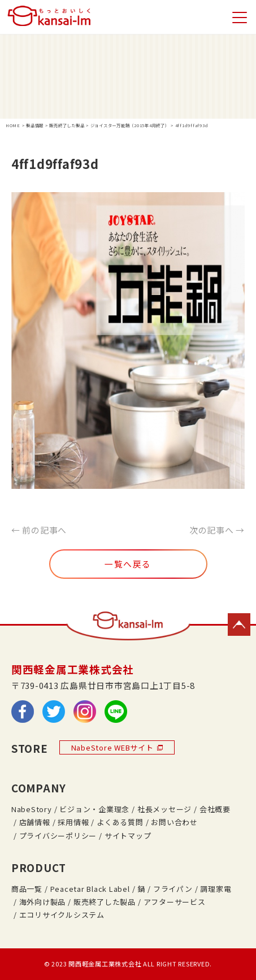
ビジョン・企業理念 (94, 809)
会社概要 (215, 809)
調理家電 (216, 889)
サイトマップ (128, 836)
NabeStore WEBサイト (117, 747)
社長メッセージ (164, 809)
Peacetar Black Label (90, 889)
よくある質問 (120, 822)
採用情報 (73, 822)
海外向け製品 (42, 902)
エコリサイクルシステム (62, 915)
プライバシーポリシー (58, 836)
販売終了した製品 (105, 902)
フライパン (173, 889)
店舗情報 (35, 822)
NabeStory (32, 809)
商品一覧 (27, 889)
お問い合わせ (174, 822)
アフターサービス (175, 902)
